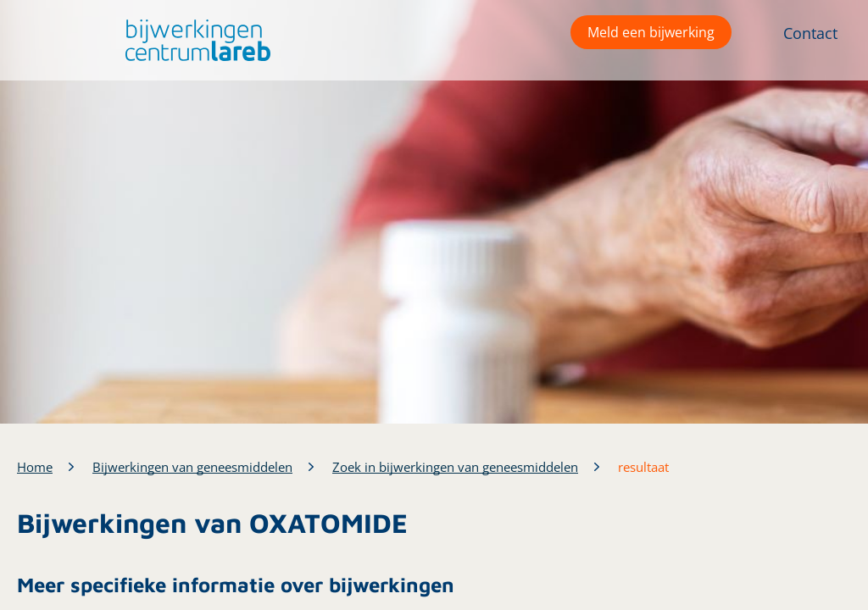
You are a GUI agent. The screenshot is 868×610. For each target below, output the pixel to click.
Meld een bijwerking (651, 32)
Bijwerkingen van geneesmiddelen (192, 467)
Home (35, 467)
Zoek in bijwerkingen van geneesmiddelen (455, 467)
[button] (194, 40)
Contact (810, 33)
